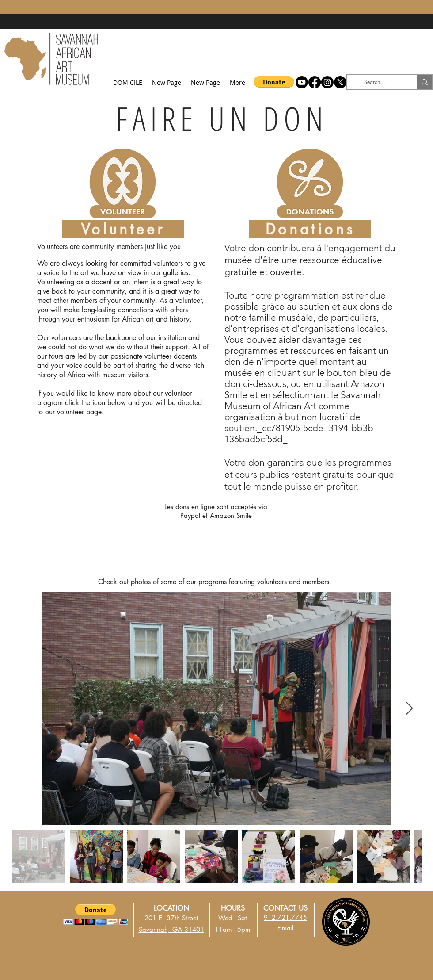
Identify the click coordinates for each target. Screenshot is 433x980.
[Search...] (374, 82)
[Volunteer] (123, 229)
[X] (340, 82)
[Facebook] (315, 82)
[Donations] (310, 229)
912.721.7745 (285, 917)
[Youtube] (302, 82)
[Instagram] (327, 82)
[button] (274, 82)
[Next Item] (409, 708)
